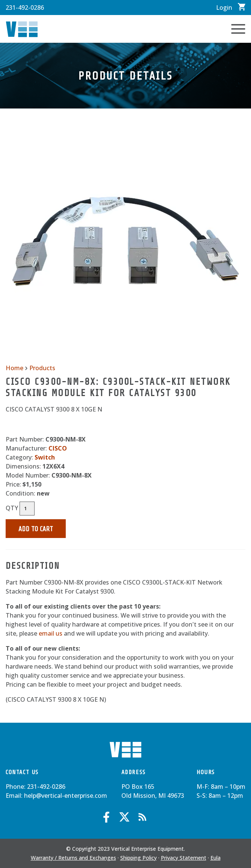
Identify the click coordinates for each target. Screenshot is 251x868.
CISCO (58, 448)
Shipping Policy (138, 858)
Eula (215, 858)
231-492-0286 (25, 8)
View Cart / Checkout (242, 7)
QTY (12, 508)
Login (224, 8)
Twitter (124, 817)
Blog (142, 817)
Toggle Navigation (238, 29)
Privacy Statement (184, 858)
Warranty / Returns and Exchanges (73, 858)
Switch (45, 457)
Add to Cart (36, 529)
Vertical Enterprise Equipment (22, 29)
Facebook (106, 817)
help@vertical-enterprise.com (66, 796)
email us (51, 633)
